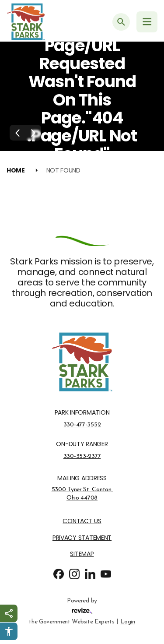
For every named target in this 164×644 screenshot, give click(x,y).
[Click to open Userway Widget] (9, 631)
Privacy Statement (82, 538)
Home (16, 170)
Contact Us (82, 521)
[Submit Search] (121, 22)
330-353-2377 (82, 456)
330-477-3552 (82, 425)
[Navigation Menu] (147, 22)
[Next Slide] (33, 133)
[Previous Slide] (17, 133)
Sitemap (82, 554)
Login (127, 621)
